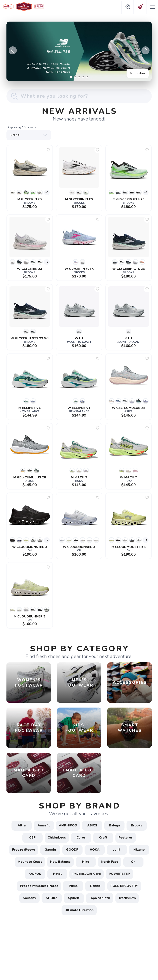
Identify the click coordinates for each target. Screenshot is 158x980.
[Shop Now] (79, 51)
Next (145, 50)
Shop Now (138, 73)
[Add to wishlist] (48, 150)
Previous (13, 50)
